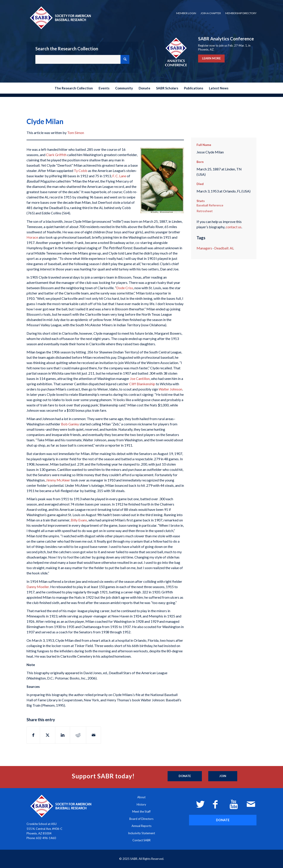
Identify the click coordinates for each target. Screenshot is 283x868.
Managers (204, 248)
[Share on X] (48, 735)
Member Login (186, 13)
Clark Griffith (56, 155)
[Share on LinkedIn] (63, 735)
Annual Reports (141, 826)
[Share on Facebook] (33, 735)
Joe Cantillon (140, 378)
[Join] (223, 776)
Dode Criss (125, 288)
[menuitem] (186, 13)
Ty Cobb (81, 171)
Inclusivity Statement (141, 833)
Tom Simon (76, 133)
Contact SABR (141, 840)
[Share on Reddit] (78, 735)
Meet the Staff (141, 811)
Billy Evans (79, 520)
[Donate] (185, 776)
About (141, 797)
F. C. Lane (119, 176)
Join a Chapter (211, 13)
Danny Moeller (38, 587)
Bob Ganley (70, 424)
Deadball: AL (224, 248)
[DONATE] (223, 820)
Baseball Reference (210, 205)
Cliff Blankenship (142, 384)
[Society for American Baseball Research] (60, 18)
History (141, 804)
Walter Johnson (170, 389)
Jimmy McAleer (58, 480)
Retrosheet (205, 211)
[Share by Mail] (94, 735)
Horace (32, 237)
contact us (234, 227)
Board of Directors (141, 819)
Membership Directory (241, 13)
